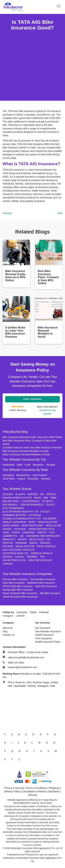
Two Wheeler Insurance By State (25, 470)
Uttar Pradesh (40, 475)
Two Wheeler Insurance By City (24, 460)
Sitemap (32, 795)
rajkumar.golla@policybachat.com (26, 657)
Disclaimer (54, 791)
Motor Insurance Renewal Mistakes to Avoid (26, 454)
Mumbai (51, 465)
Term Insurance (44, 638)
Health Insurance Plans (48, 642)
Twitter (33, 612)
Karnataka (33, 479)
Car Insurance (43, 628)
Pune (28, 465)
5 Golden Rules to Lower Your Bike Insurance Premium (32, 448)
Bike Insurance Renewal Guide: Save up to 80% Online (32, 437)
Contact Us (9, 635)
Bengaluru (38, 465)
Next (60, 213)
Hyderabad (9, 465)
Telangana (8, 475)
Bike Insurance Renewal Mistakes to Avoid (25, 451)
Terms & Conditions (36, 788)
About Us (8, 628)
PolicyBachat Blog (15, 432)
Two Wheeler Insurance (48, 631)
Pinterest (44, 612)
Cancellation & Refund (34, 791)
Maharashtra (23, 475)
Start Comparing (32, 399)
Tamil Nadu (9, 479)
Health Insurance (44, 635)
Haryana (45, 479)
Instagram (8, 616)
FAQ (5, 631)
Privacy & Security (14, 788)
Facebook (22, 612)
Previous (7, 213)
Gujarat (21, 479)
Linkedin (20, 616)
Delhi (20, 465)
